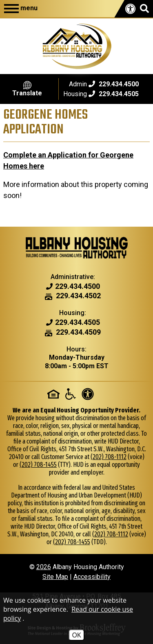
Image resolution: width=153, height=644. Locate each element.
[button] (144, 9)
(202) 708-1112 (109, 457)
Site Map (55, 577)
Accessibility (92, 577)
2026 (44, 567)
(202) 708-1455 (38, 465)
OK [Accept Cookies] (76, 635)
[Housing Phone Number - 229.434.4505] (78, 323)
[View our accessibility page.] (131, 9)
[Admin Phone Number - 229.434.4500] (78, 287)
